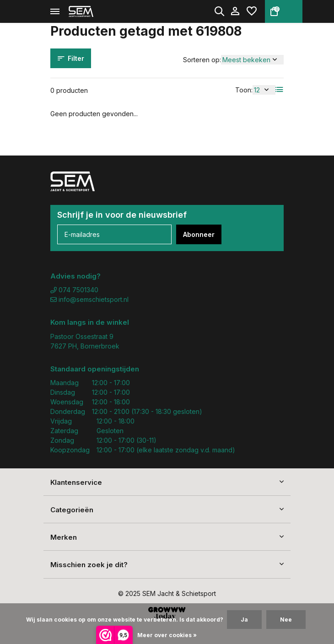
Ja (244, 620)
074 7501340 (74, 290)
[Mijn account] (235, 11)
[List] (280, 90)
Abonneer (199, 234)
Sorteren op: (202, 60)
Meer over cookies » (167, 635)
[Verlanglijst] (252, 11)
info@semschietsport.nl (89, 299)
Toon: (244, 90)
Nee (286, 620)
